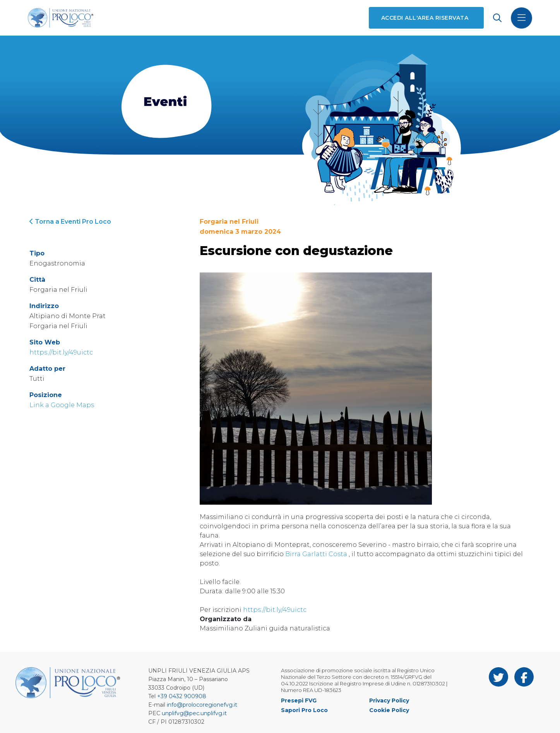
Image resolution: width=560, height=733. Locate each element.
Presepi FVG (299, 700)
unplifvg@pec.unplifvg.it (194, 713)
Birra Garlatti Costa (316, 554)
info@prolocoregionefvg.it (202, 705)
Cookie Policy (389, 710)
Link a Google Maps (62, 405)
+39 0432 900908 (182, 696)
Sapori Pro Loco (304, 710)
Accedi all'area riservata (425, 18)
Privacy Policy (389, 700)
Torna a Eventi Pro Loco (70, 222)
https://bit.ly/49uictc (61, 352)
